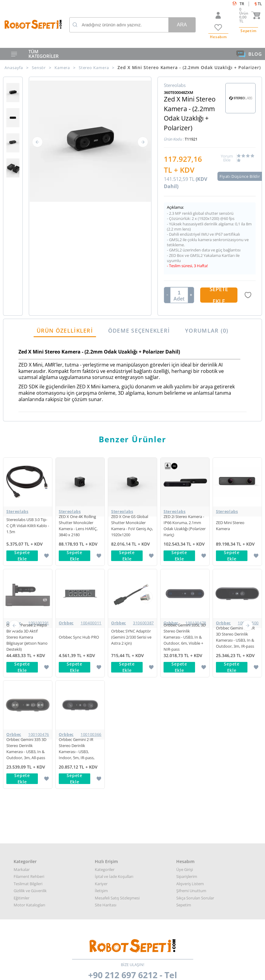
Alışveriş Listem (190, 661)
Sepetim (184, 682)
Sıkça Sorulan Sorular (195, 675)
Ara (182, 25)
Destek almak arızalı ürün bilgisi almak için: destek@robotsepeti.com (133, 837)
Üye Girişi (185, 646)
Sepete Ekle (219, 295)
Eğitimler (22, 675)
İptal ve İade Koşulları (114, 653)
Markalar (22, 646)
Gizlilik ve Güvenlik (30, 668)
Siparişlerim (187, 653)
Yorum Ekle (227, 158)
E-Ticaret (114, 972)
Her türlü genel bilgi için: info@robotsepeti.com (132, 823)
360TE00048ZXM (179, 93)
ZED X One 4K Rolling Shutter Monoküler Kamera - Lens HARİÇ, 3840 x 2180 (78, 526)
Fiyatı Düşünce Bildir (240, 176)
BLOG (249, 54)
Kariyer (101, 661)
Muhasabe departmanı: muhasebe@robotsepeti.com (133, 844)
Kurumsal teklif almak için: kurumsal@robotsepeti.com (133, 830)
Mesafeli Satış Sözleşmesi (117, 675)
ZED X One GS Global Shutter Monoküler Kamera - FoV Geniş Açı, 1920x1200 (132, 526)
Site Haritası (106, 682)
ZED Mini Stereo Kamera (230, 526)
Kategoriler (105, 646)
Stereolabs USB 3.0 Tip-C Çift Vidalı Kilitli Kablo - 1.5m (28, 526)
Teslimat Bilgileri (28, 661)
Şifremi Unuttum (191, 668)
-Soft (101, 972)
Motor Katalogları (29, 682)
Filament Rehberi (29, 653)
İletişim (101, 668)
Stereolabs (17, 511)
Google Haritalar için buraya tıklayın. (25, 869)
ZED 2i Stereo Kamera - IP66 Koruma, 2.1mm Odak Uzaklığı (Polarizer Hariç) (185, 526)
